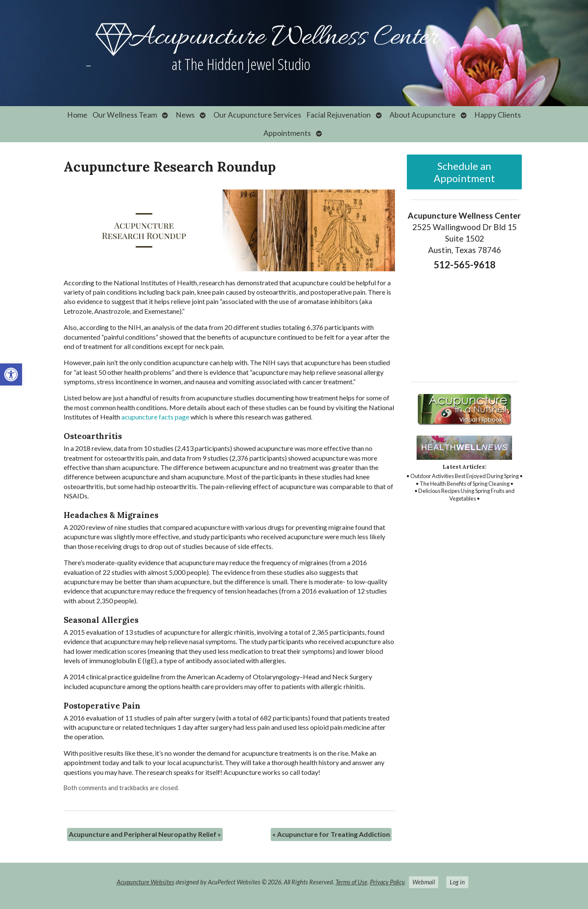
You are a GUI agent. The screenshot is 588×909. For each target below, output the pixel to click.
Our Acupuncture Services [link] (257, 115)
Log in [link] (457, 882)
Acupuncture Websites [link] (146, 882)
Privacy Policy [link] (387, 882)
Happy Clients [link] (498, 115)
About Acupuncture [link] (423, 115)
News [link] (185, 115)
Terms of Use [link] (351, 882)
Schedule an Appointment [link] (464, 172)
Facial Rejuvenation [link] (339, 115)
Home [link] (77, 115)
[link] (11, 374)
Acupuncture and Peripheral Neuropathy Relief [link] (145, 834)
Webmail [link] (424, 882)
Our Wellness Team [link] (125, 115)
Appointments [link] (287, 133)
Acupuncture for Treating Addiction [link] (331, 834)
